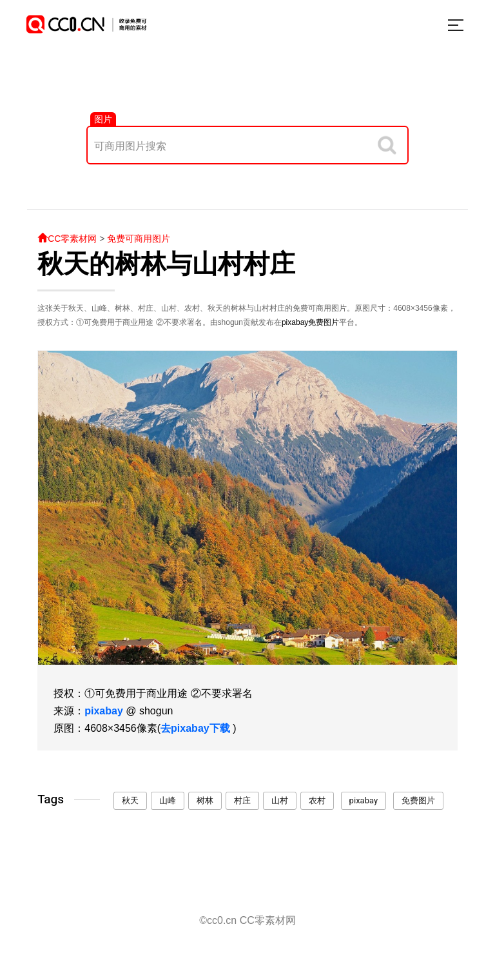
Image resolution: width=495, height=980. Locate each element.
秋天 (130, 800)
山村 (280, 800)
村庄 (242, 800)
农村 (317, 800)
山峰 (168, 800)
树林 (205, 800)
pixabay (295, 322)
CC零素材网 (67, 239)
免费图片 (324, 322)
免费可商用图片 (139, 239)
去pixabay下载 (195, 728)
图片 (103, 119)
